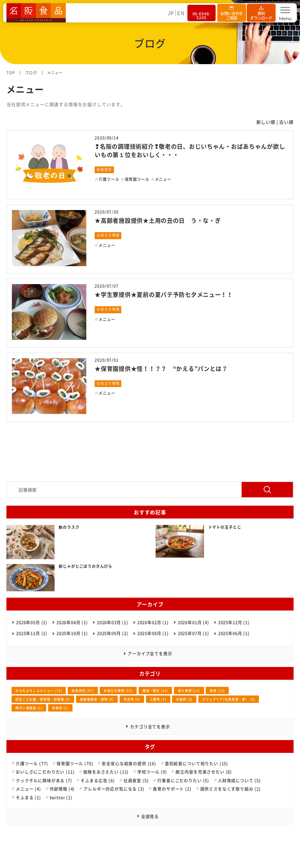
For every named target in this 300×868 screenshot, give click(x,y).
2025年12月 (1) (234, 622)
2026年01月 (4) (193, 622)
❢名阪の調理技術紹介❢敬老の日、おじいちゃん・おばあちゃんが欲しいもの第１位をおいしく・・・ (190, 150)
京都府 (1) (60, 708)
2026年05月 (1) (32, 622)
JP (171, 13)
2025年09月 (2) (113, 633)
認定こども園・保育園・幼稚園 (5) (43, 699)
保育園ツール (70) (75, 763)
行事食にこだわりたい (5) (183, 780)
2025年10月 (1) (72, 633)
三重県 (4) (158, 699)
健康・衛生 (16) (155, 691)
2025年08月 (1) (153, 633)
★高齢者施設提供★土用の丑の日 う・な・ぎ (158, 220)
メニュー (163, 179)
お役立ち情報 (108, 235)
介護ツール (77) (32, 763)
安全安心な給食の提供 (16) (129, 763)
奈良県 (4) (132, 699)
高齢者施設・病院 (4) (97, 699)
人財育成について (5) (239, 780)
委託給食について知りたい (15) (197, 763)
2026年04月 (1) (72, 622)
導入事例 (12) (189, 691)
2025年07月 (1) (193, 633)
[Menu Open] (285, 13)
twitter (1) (61, 797)
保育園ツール (137, 179)
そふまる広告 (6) (98, 780)
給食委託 (104, 169)
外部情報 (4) (62, 789)
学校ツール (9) (152, 772)
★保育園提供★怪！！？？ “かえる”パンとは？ (161, 369)
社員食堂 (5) (136, 780)
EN (181, 13)
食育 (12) (217, 691)
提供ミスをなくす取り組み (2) (231, 789)
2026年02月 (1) (153, 622)
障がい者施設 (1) (29, 708)
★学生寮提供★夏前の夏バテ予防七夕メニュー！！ (164, 295)
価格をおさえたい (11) (106, 772)
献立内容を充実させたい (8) (204, 772)
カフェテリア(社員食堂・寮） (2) (229, 699)
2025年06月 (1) (234, 633)
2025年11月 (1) (32, 633)
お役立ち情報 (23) (118, 691)
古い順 (286, 122)
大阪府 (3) (184, 699)
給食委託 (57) (83, 691)
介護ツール (109, 179)
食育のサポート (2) (172, 789)
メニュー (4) (28, 789)
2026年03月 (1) (113, 622)
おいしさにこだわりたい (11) (45, 772)
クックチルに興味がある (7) (44, 780)
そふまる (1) (28, 797)
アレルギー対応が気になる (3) (114, 789)
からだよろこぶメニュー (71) (39, 691)
